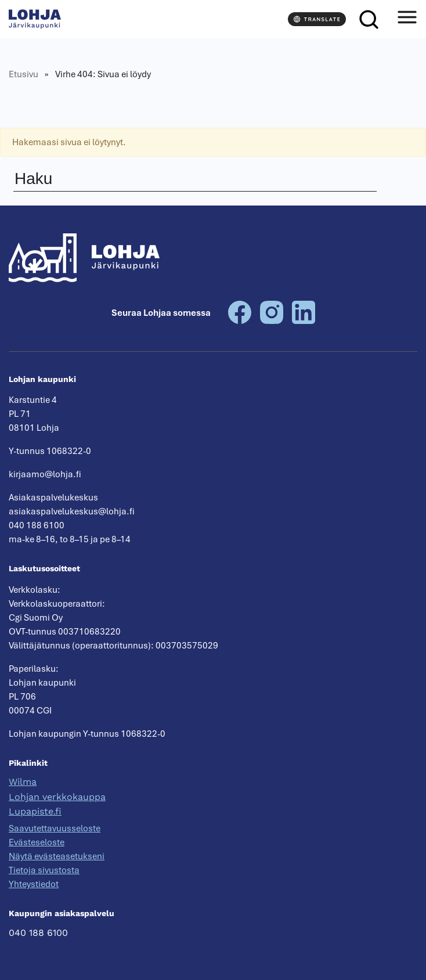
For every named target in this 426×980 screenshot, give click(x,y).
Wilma (23, 782)
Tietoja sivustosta (44, 870)
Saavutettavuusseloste (55, 828)
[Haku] (369, 19)
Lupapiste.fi (35, 811)
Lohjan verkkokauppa (57, 797)
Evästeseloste (37, 842)
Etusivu (24, 74)
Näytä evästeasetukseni (57, 856)
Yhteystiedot (34, 884)
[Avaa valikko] (407, 19)
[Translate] (317, 19)
